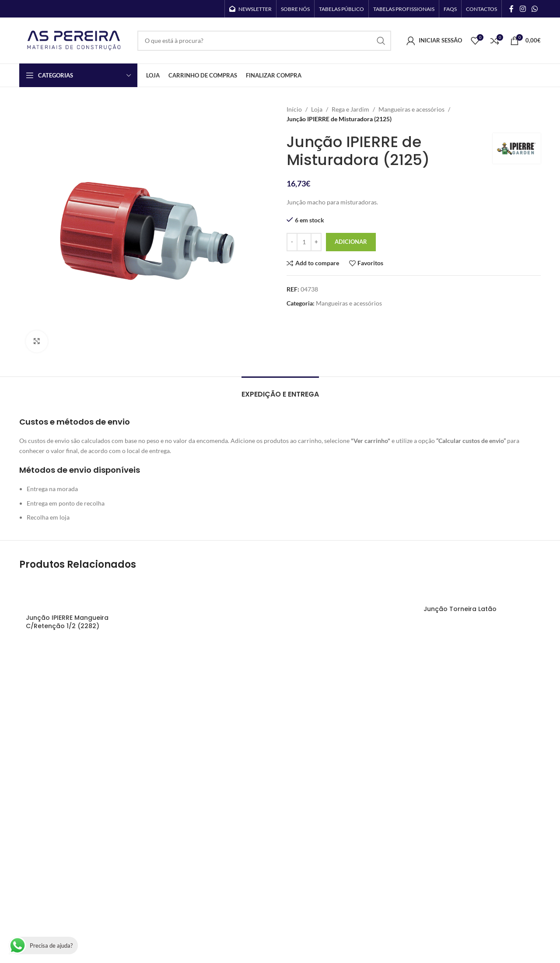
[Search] (264, 41)
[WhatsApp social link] (535, 9)
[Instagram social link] (523, 9)
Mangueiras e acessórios (411, 109)
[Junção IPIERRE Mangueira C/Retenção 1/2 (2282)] (81, 594)
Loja (317, 109)
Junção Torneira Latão (460, 609)
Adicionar (351, 242)
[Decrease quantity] (292, 242)
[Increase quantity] (316, 242)
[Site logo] (74, 40)
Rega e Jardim (350, 109)
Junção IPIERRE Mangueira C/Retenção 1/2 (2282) (67, 622)
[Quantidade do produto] (304, 242)
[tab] (280, 390)
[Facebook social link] (511, 9)
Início (294, 109)
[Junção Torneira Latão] (479, 590)
